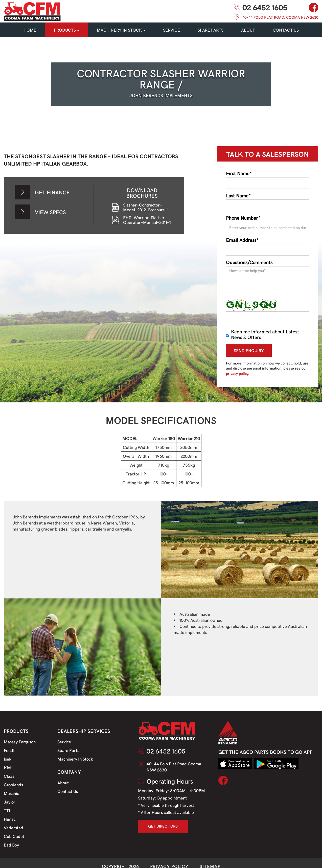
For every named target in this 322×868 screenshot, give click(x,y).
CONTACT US (286, 30)
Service (64, 742)
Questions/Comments (249, 262)
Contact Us (68, 791)
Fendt (9, 750)
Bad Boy (11, 845)
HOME (30, 30)
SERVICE (171, 30)
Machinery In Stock (75, 759)
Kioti (8, 767)
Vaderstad (14, 828)
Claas (9, 776)
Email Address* (242, 240)
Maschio (11, 793)
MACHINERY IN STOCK (121, 30)
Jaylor (10, 802)
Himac (10, 819)
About (248, 30)
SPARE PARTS (211, 30)
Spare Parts (68, 750)
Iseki (8, 759)
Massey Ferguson (20, 742)
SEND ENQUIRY (249, 350)
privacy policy (237, 373)
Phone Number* (243, 218)
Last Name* (238, 195)
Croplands (13, 785)
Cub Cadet (14, 836)
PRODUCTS (66, 30)
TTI (7, 810)
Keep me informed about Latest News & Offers (262, 334)
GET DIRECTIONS (163, 826)
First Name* (239, 173)
